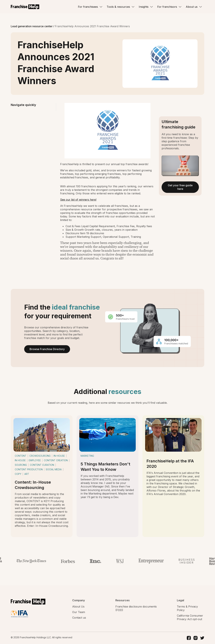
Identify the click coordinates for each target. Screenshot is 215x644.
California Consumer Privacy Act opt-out (190, 617)
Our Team (79, 612)
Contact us (79, 618)
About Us (78, 607)
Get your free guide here (180, 187)
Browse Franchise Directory (47, 349)
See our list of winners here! (78, 200)
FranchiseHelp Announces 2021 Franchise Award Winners (92, 26)
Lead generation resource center (32, 26)
